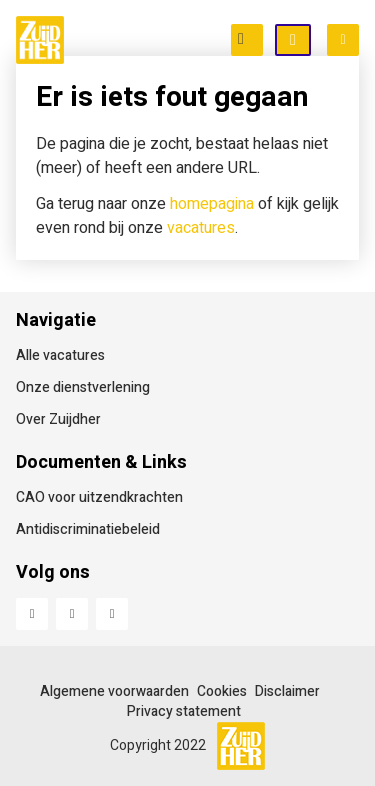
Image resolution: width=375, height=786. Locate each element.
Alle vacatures (60, 355)
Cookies (222, 691)
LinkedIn (72, 614)
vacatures (201, 228)
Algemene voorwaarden (114, 691)
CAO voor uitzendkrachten (99, 497)
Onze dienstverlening (83, 387)
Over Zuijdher (58, 419)
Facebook (32, 614)
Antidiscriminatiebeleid (88, 529)
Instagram (112, 614)
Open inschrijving (310, 41)
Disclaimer (287, 691)
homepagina (212, 204)
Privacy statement (184, 711)
